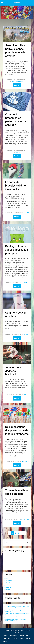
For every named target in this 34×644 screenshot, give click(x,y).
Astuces (18, 152)
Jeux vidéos (20, 81)
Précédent (4, 12)
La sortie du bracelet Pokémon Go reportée (16, 186)
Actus (14, 81)
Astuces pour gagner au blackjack (13, 371)
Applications (25, 461)
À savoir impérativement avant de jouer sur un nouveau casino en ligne (17, 607)
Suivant (30, 12)
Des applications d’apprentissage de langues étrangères (17, 430)
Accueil (5, 636)
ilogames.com (18, 630)
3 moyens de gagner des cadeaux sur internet (17, 617)
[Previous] (9, 533)
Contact (5, 641)
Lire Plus (17, 85)
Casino (7, 585)
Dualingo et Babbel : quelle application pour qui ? (17, 250)
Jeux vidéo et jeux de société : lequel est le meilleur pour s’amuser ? (16, 620)
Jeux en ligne (25, 519)
